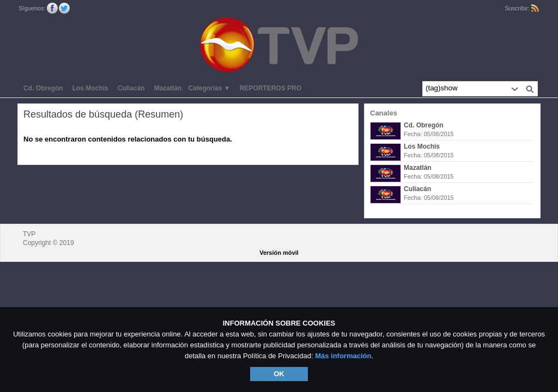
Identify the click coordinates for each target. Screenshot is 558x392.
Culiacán (417, 189)
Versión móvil (279, 253)
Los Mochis (422, 146)
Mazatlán (418, 168)
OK (279, 374)
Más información (343, 356)
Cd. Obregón (424, 125)
